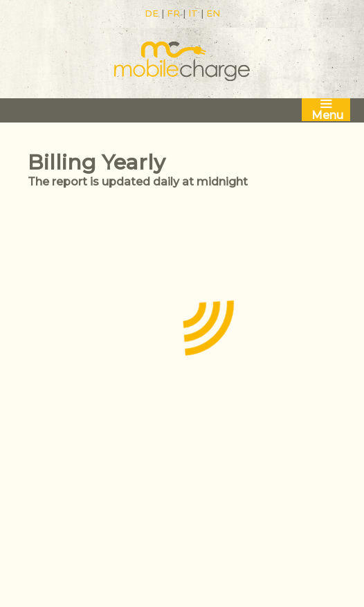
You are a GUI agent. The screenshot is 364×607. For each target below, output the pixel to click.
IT (193, 13)
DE (152, 13)
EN (213, 13)
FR (173, 13)
